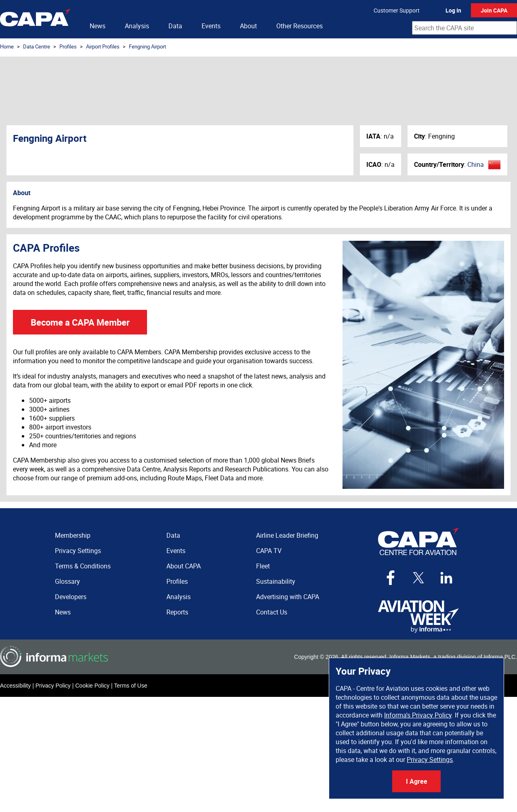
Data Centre (37, 46)
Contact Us (272, 612)
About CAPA (184, 566)
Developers (71, 597)
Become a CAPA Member (80, 322)
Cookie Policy (92, 686)
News (98, 26)
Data (175, 26)
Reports (177, 612)
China (476, 164)
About (248, 26)
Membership (73, 535)
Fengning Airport (147, 46)
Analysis (137, 26)
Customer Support (397, 10)
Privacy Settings (430, 759)
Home (7, 46)
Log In (453, 10)
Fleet (263, 566)
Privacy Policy (53, 686)
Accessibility (15, 686)
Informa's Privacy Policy (418, 715)
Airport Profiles (103, 46)
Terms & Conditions (83, 566)
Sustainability (276, 581)
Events (211, 26)
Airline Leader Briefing (287, 535)
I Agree (417, 781)
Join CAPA (494, 10)
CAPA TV (269, 551)
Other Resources (299, 26)
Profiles (68, 46)
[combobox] (464, 28)
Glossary (67, 581)
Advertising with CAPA (288, 597)
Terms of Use (130, 686)
